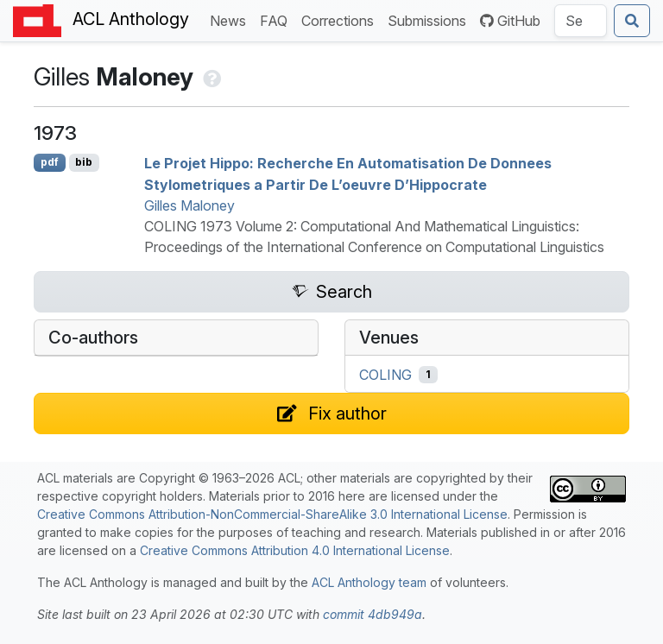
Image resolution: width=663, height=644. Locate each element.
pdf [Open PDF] (50, 162)
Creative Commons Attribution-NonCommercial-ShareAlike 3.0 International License (272, 514)
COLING (385, 375)
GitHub (510, 21)
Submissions (430, 19)
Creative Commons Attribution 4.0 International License (295, 550)
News (231, 19)
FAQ (277, 19)
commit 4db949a (373, 614)
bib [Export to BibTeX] (84, 162)
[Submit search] (632, 21)
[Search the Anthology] (581, 21)
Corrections (341, 19)
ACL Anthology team (369, 582)
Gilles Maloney (189, 205)
